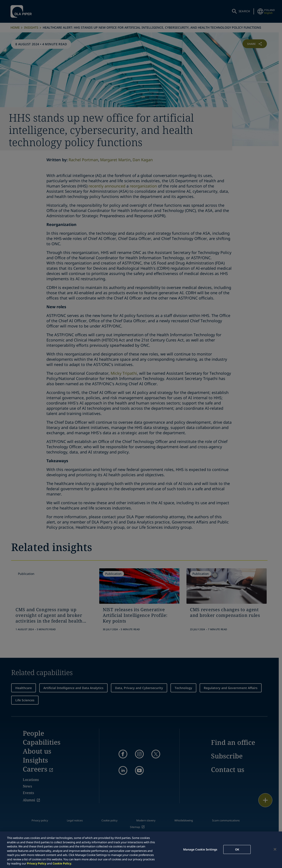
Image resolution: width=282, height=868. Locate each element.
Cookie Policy (62, 863)
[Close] (275, 849)
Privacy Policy (37, 863)
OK (237, 849)
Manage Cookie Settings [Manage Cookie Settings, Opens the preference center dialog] (200, 849)
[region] (141, 850)
